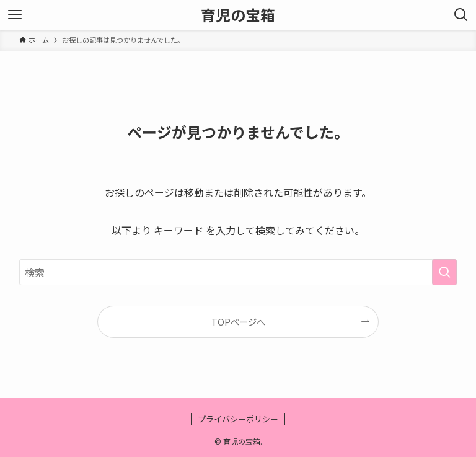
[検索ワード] (238, 272)
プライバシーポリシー (238, 419)
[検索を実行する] (444, 272)
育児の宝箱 (238, 15)
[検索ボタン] (461, 15)
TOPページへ (238, 322)
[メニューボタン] (15, 15)
